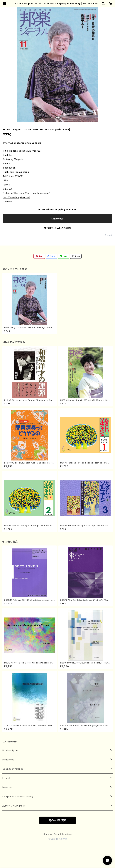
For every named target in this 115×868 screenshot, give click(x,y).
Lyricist (6, 778)
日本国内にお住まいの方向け (57, 228)
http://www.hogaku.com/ (16, 197)
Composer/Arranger (14, 769)
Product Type (10, 750)
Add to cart (58, 219)
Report (109, 235)
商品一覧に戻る (57, 820)
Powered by (57, 839)
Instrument (8, 760)
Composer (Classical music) (18, 797)
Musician (7, 787)
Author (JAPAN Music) (15, 806)
